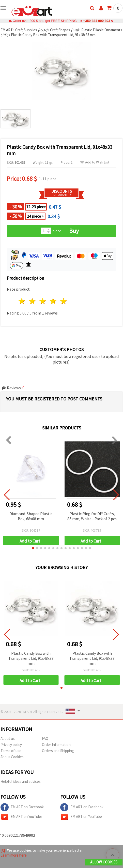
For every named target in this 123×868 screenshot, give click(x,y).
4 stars (53, 301)
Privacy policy (11, 745)
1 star (22, 301)
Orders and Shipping (58, 751)
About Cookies (12, 757)
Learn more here (14, 855)
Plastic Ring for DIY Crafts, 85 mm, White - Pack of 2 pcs (92, 516)
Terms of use (11, 751)
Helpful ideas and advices (21, 781)
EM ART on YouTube (21, 817)
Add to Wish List (95, 162)
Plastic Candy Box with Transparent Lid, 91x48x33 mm (31, 658)
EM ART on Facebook (22, 807)
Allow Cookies (104, 862)
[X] (3, 850)
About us (8, 738)
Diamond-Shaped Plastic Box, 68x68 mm (31, 516)
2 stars (33, 301)
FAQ (45, 738)
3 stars (43, 301)
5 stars (64, 301)
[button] (33, 548)
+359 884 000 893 (97, 21)
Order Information (56, 745)
